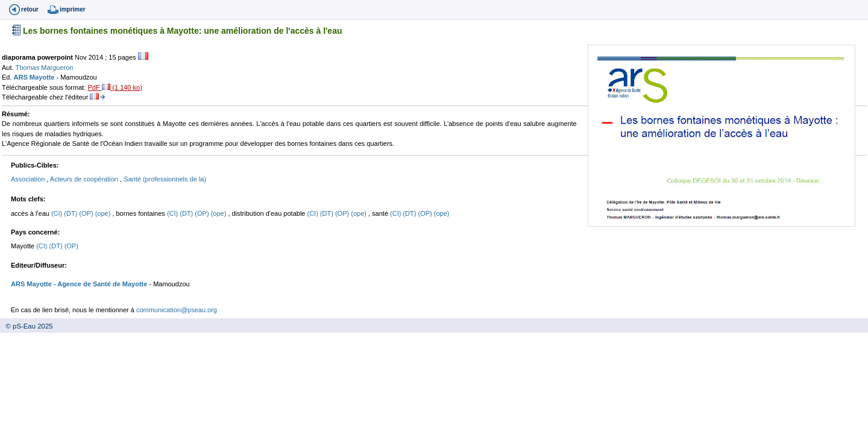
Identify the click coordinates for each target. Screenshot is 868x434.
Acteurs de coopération (85, 179)
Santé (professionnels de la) (165, 179)
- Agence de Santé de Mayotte (100, 284)
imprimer (73, 9)
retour (30, 9)
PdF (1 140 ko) (115, 87)
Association (29, 179)
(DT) (71, 213)
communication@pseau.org (177, 310)
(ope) (104, 213)
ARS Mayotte (35, 77)
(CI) (58, 213)
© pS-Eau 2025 (27, 326)
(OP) (87, 213)
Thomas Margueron (44, 68)
